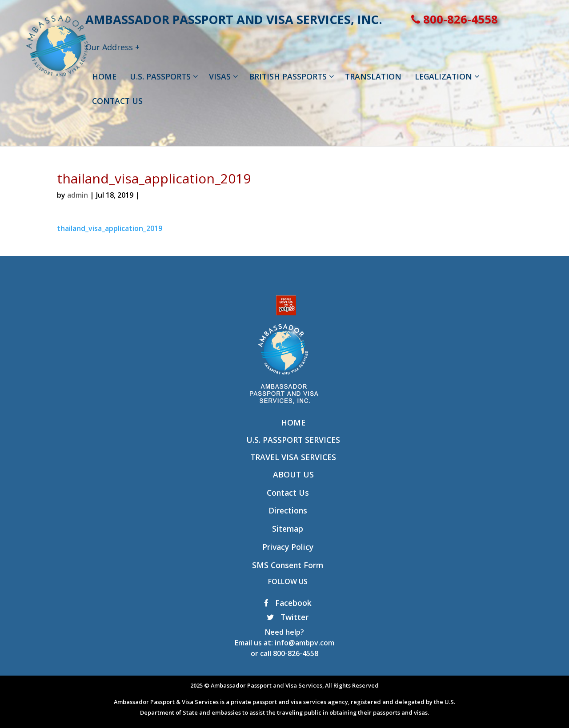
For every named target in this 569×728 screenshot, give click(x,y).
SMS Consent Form (288, 565)
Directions (288, 510)
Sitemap (288, 529)
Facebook (288, 603)
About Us (293, 474)
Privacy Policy (288, 547)
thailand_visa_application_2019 (110, 228)
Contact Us (288, 493)
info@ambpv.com (305, 643)
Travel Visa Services (293, 457)
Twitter (288, 617)
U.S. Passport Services (293, 440)
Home (293, 422)
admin (78, 195)
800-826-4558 (483, 19)
